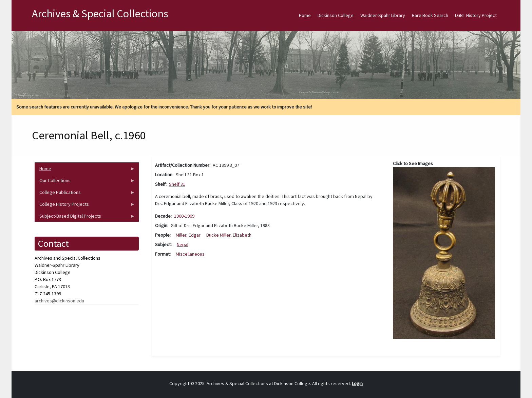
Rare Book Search (430, 15)
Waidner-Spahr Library (383, 15)
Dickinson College (336, 15)
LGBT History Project (476, 15)
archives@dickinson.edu (59, 301)
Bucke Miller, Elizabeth (229, 235)
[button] (444, 252)
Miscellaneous (190, 254)
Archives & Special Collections (100, 14)
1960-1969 (184, 216)
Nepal (183, 244)
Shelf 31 (177, 184)
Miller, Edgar (188, 235)
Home (305, 15)
